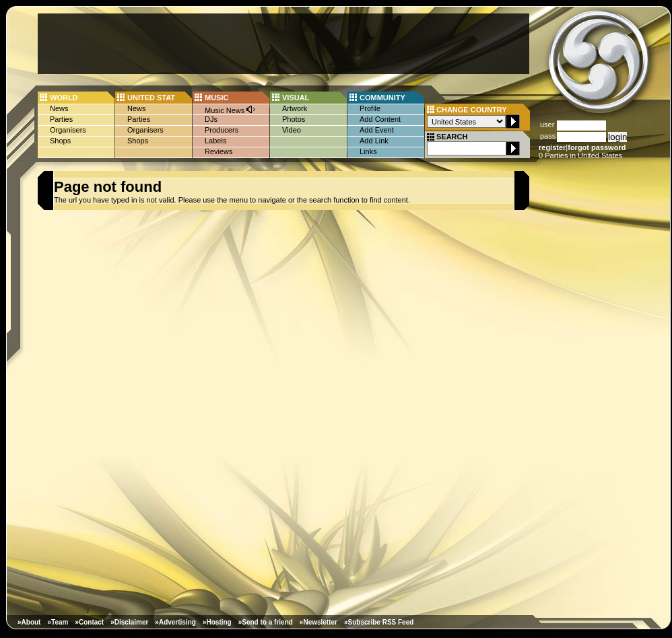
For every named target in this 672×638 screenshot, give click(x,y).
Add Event (377, 130)
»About (29, 622)
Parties (61, 119)
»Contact (89, 622)
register (552, 147)
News (59, 108)
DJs (211, 119)
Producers (222, 130)
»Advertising (175, 622)
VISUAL (296, 98)
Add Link (374, 141)
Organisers (68, 130)
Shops (60, 141)
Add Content (380, 119)
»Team (58, 622)
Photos (294, 119)
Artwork (295, 108)
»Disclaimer (129, 622)
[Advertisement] (283, 44)
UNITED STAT (151, 98)
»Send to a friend (266, 622)
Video (292, 130)
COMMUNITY (382, 98)
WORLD (64, 98)
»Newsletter (318, 622)
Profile (370, 108)
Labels (215, 141)
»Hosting (217, 622)
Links (368, 151)
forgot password (597, 147)
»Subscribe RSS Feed (379, 622)
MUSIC (216, 98)
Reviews (219, 151)
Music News (230, 109)
